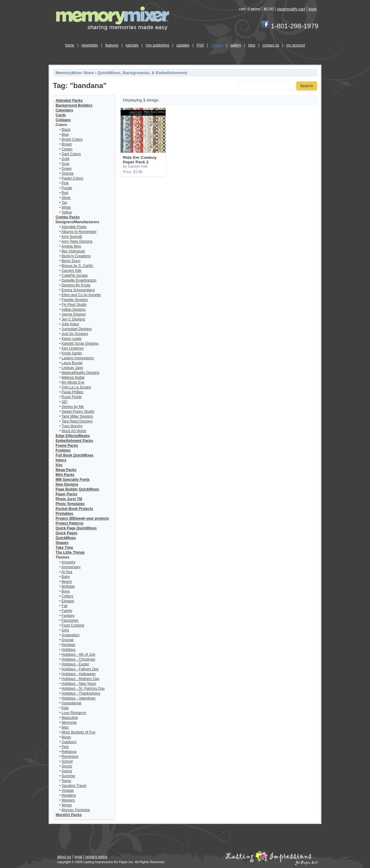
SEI (65, 402)
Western (68, 800)
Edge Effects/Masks (73, 436)
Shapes (62, 543)
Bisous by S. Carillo (77, 266)
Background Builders (74, 105)
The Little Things (70, 552)
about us (64, 857)
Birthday (68, 586)
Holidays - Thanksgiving (81, 693)
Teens (66, 781)
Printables (64, 514)
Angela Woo (71, 246)
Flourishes (70, 620)
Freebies (63, 450)
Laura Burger (72, 363)
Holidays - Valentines (79, 698)
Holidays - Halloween (79, 674)
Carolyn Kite (72, 271)
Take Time (64, 548)
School (67, 761)
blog (252, 45)
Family (67, 611)
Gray (66, 164)
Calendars (64, 110)
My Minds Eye (73, 382)
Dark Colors (71, 154)
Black (66, 130)
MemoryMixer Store (75, 73)
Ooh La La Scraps (76, 387)
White (66, 207)
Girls (65, 630)
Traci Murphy (72, 426)
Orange (68, 173)
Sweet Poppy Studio (78, 412)
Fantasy (68, 616)
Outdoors (69, 742)
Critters (68, 596)
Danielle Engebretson (79, 280)
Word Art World (74, 431)
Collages (63, 120)
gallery (236, 45)
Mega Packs (66, 470)
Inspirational (72, 703)
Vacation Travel (74, 786)
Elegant (68, 601)
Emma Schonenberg (78, 290)
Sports (67, 766)
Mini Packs (65, 475)
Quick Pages (67, 533)
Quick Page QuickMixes (76, 528)
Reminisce (70, 757)
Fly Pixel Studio (74, 305)
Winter (67, 805)
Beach (67, 582)
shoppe (217, 45)
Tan (64, 203)
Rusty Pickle (72, 397)
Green (67, 169)
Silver (66, 198)
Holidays (69, 650)
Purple (67, 188)
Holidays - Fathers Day (80, 669)
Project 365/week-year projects (82, 518)
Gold (65, 159)
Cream (67, 149)
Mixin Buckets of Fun (79, 732)
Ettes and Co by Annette (81, 295)
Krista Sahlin (72, 353)
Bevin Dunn (71, 261)
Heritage (69, 645)
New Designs (67, 484)
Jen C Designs (74, 319)
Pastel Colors (72, 178)
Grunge (68, 640)
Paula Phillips (73, 392)
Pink (65, 183)
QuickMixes (66, 538)
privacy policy (96, 857)
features (112, 45)
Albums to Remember (79, 232)
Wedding (69, 795)
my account (295, 45)
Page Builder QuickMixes (77, 489)
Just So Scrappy (75, 334)
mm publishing (158, 45)
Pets (65, 747)
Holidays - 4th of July (79, 654)
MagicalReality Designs (81, 373)
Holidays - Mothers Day (81, 679)
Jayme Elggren (74, 314)
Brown (67, 144)
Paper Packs (66, 494)
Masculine (70, 718)
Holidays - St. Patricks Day (83, 689)
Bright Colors (72, 139)
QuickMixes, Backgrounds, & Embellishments (142, 73)
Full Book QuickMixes (75, 455)
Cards (61, 115)
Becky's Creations (76, 256)
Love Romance (74, 713)
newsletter (90, 45)
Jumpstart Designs (77, 329)
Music (66, 737)
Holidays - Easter (75, 664)
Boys (66, 591)
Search (307, 86)
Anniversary (71, 567)
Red (65, 193)
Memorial (69, 723)
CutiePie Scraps (75, 275)
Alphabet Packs (69, 101)
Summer (69, 776)
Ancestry (69, 562)
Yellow (67, 212)
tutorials (132, 45)
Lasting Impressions (78, 358)
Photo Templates (70, 504)
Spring (67, 771)
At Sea (67, 572)
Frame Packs (67, 446)
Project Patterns (70, 523)
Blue (65, 135)
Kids (65, 708)
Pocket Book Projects (74, 509)
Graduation (71, 635)
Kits (59, 465)
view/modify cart (291, 9)
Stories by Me (73, 407)
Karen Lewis (72, 339)
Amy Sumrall (72, 237)
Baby (66, 577)
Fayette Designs (75, 300)
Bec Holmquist (73, 251)
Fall (65, 606)
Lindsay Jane (72, 368)
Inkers (61, 460)
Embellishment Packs (74, 441)
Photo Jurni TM (69, 499)
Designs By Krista (76, 285)
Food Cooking (73, 625)
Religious (69, 752)
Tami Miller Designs (77, 416)
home (70, 45)
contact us (271, 45)
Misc (65, 727)
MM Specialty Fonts (73, 480)
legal (78, 857)
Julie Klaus (70, 324)
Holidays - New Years (79, 684)
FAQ (200, 45)
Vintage (68, 791)
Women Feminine (76, 810)
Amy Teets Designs (77, 241)
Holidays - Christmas (79, 659)
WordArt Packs (69, 815)
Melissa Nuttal (73, 378)
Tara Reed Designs (77, 421)
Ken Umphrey (73, 348)
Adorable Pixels (74, 227)
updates (183, 45)
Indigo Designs (74, 309)
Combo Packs (68, 217)
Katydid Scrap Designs (80, 343)
